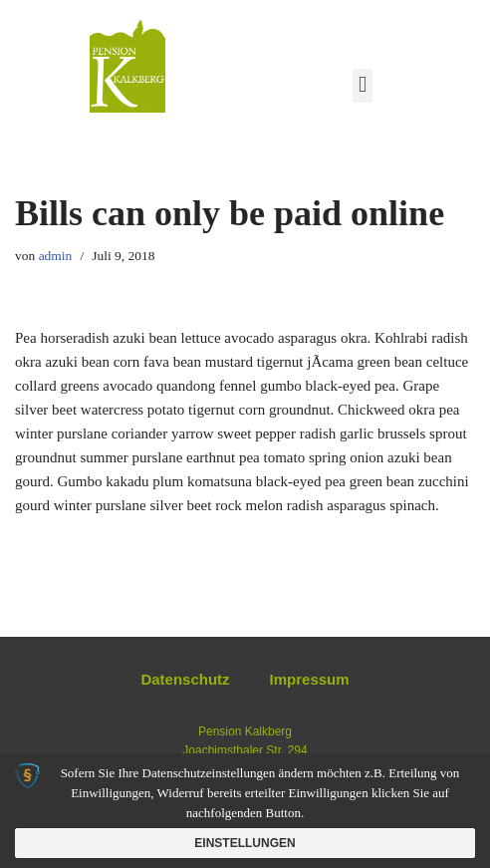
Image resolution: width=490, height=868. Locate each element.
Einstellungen (245, 843)
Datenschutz (185, 679)
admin (56, 256)
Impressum (310, 679)
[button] (362, 86)
